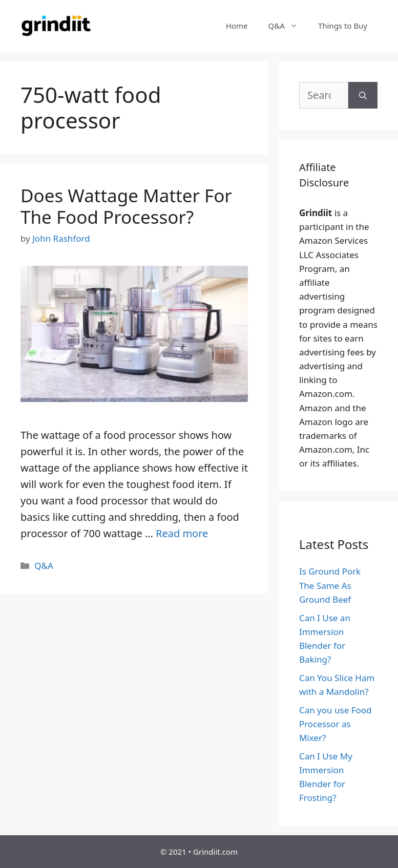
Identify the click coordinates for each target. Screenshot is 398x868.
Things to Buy (343, 26)
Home (237, 26)
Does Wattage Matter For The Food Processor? (126, 206)
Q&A (288, 26)
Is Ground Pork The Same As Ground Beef (330, 585)
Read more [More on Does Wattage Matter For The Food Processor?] (182, 533)
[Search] (363, 95)
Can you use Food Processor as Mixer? (336, 724)
